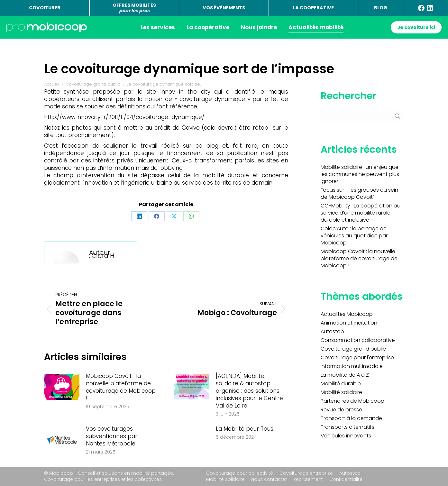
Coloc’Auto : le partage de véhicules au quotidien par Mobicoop (354, 236)
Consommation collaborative (358, 340)
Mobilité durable (341, 384)
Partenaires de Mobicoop (352, 401)
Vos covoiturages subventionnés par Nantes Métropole (112, 436)
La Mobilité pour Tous (245, 429)
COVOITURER (45, 8)
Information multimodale (352, 366)
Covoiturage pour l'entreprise (357, 358)
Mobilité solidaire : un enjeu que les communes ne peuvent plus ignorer (360, 174)
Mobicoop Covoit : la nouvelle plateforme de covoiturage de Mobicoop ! (121, 387)
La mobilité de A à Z (345, 375)
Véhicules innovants (346, 436)
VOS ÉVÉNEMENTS (224, 8)
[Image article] (62, 387)
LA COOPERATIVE (313, 8)
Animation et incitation (349, 323)
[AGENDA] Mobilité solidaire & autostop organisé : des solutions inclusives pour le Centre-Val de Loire (251, 391)
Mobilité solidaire (341, 392)
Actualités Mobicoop (347, 314)
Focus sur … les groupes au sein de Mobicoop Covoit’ (359, 194)
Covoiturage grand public (353, 349)
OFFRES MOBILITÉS (134, 8)
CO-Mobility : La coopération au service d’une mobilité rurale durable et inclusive (361, 213)
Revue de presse (341, 410)
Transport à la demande (351, 418)
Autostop (332, 332)
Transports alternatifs (347, 427)
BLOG (381, 8)
